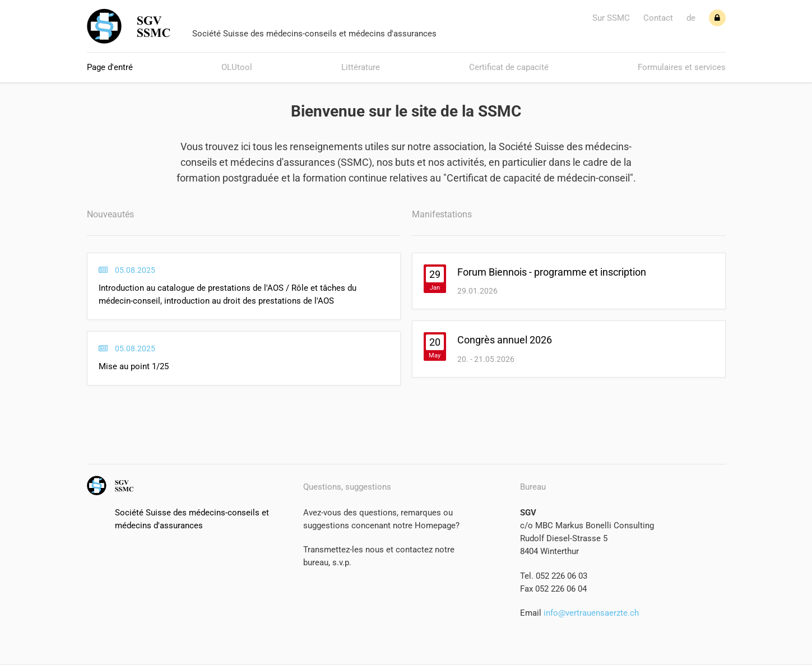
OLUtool (237, 67)
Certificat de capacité (509, 67)
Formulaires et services (682, 67)
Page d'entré (110, 67)
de (691, 18)
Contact (658, 18)
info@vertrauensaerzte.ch (590, 613)
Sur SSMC (611, 18)
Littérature (361, 67)
